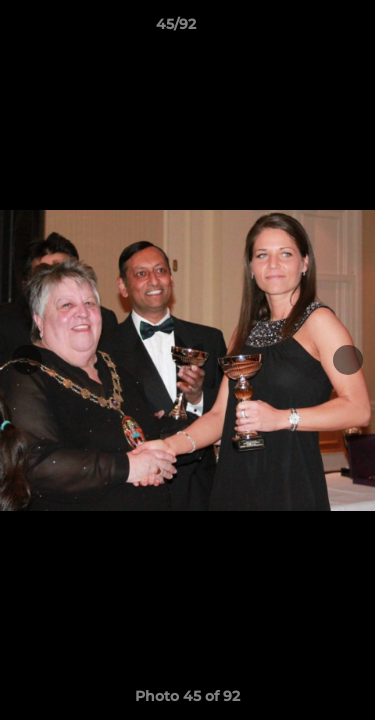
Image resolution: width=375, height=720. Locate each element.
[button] (303, 29)
